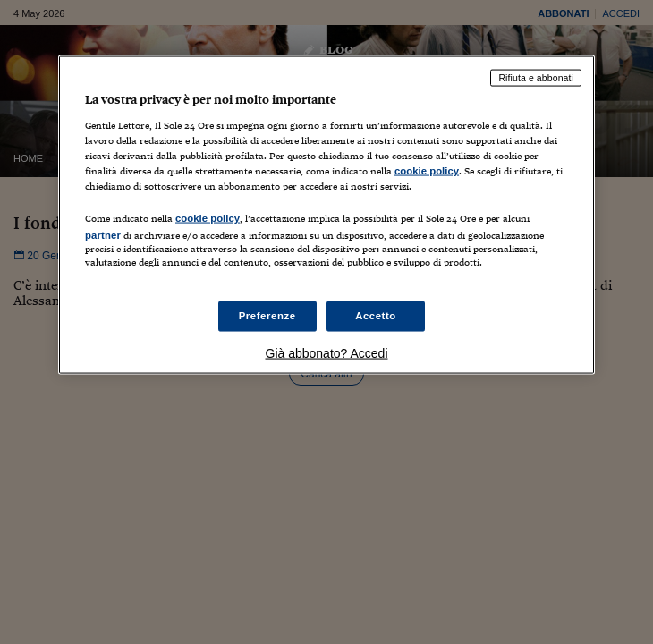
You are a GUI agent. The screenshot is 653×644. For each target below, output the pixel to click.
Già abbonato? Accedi (327, 353)
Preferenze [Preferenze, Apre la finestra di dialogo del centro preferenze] (267, 316)
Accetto (376, 316)
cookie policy (427, 170)
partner (103, 234)
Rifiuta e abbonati (536, 78)
